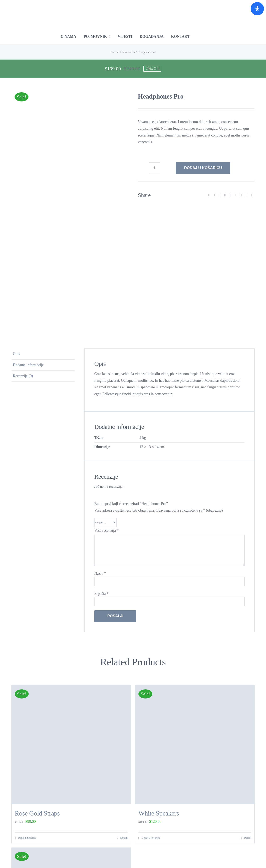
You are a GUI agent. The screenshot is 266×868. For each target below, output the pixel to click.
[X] (214, 195)
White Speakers (159, 813)
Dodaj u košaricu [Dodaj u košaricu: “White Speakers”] (151, 838)
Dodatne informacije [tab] (28, 365)
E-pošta (101, 594)
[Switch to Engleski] (205, 37)
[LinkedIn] (225, 195)
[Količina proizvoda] (155, 168)
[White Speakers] (195, 745)
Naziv (100, 573)
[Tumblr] (236, 195)
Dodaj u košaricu (203, 168)
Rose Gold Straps (37, 813)
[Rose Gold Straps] (71, 745)
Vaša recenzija (107, 530)
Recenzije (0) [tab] (23, 376)
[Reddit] (220, 195)
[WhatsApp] (230, 195)
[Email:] (252, 195)
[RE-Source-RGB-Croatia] (133, 5)
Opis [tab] (16, 354)
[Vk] (246, 195)
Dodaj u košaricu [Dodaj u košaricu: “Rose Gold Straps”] (27, 838)
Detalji (124, 838)
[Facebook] (209, 195)
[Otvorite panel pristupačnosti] (257, 9)
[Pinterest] (241, 195)
